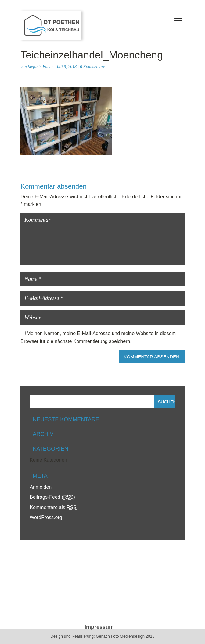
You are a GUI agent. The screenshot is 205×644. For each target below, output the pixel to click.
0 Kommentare (92, 67)
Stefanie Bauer (40, 67)
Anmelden (41, 487)
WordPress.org (46, 517)
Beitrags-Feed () (52, 497)
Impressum (99, 627)
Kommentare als (53, 507)
